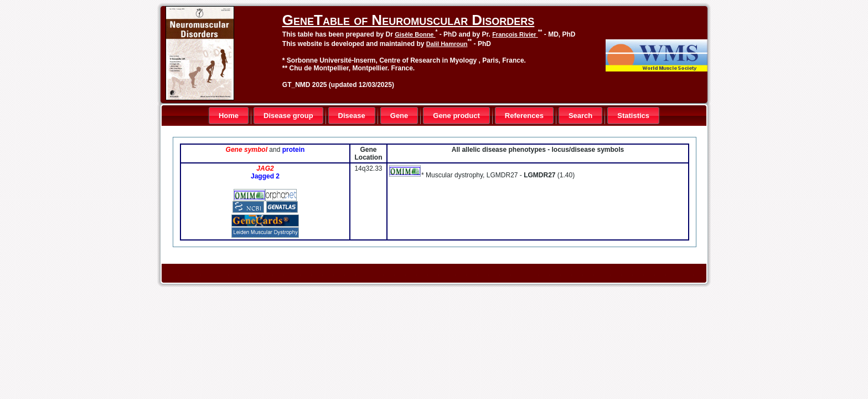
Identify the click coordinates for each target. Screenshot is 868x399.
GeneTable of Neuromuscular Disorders (408, 20)
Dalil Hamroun (447, 44)
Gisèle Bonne (415, 34)
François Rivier (515, 34)
